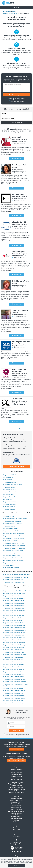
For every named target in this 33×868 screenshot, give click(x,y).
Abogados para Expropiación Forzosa (13, 543)
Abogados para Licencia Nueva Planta (13, 560)
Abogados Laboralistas (9, 504)
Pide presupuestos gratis (16, 761)
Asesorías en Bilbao (16, 804)
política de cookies (28, 863)
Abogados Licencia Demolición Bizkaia (13, 615)
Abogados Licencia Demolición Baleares (14, 611)
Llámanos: (16, 835)
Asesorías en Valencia (16, 802)
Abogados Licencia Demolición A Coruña (14, 593)
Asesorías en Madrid (17, 799)
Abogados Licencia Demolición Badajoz (14, 608)
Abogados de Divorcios (9, 490)
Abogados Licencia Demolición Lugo (13, 662)
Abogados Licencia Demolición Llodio (13, 580)
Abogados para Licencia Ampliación (13, 555)
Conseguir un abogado (16, 466)
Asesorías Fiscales (17, 815)
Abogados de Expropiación (10, 541)
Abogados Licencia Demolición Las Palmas (15, 655)
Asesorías (16, 796)
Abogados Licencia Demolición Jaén (13, 650)
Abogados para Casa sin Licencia (12, 531)
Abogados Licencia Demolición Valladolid (14, 698)
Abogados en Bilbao (17, 775)
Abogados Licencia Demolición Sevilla (13, 688)
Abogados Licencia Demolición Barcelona (14, 613)
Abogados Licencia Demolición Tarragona (14, 691)
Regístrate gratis (17, 749)
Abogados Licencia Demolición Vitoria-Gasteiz (15, 577)
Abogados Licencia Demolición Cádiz (13, 623)
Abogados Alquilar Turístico (10, 529)
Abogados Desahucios (16, 791)
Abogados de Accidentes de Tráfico (13, 485)
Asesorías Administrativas (17, 822)
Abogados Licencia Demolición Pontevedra (15, 679)
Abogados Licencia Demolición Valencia (14, 696)
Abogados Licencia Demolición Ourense (14, 674)
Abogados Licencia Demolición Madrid (13, 664)
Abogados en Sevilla (17, 778)
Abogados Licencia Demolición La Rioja (14, 652)
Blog (17, 856)
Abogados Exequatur (9, 516)
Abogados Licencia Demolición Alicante (14, 601)
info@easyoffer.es (16, 842)
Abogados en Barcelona (17, 771)
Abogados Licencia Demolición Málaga (14, 667)
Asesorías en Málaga (16, 806)
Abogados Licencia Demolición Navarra (14, 672)
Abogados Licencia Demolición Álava (13, 596)
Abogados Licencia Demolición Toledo (13, 693)
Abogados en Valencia (17, 773)
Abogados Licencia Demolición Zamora (14, 701)
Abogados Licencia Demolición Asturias (14, 606)
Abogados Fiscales (8, 499)
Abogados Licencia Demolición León (13, 657)
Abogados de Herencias (9, 497)
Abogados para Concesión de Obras (13, 536)
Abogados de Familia (9, 494)
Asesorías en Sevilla (16, 807)
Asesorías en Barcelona (16, 800)
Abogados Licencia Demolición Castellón (14, 628)
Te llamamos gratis (17, 730)
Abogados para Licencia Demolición (13, 558)
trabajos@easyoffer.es (16, 844)
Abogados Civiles (8, 480)
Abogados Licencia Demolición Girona (13, 640)
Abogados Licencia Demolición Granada (14, 642)
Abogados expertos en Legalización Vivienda (15, 519)
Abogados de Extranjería (10, 492)
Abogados (17, 767)
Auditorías (17, 820)
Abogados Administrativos (10, 475)
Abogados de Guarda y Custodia (16, 789)
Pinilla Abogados (18, 169)
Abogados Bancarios (9, 477)
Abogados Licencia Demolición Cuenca (14, 635)
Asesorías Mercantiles (17, 818)
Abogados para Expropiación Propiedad (14, 546)
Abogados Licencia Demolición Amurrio (14, 582)
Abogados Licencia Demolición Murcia (13, 669)
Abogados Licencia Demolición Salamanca (15, 682)
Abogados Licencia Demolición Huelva (13, 647)
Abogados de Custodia (9, 487)
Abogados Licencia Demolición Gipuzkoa (14, 637)
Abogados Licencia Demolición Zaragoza (14, 703)
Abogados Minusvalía (9, 526)
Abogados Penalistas (9, 509)
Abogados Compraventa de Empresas (13, 533)
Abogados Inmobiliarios (9, 502)
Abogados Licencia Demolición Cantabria (14, 625)
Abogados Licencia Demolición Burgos (13, 618)
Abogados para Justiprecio (10, 553)
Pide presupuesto (16, 159)
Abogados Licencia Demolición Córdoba (14, 633)
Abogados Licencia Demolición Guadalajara (15, 645)
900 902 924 (17, 837)
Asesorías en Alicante (17, 809)
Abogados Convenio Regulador (17, 784)
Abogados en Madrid (16, 769)
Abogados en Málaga (17, 776)
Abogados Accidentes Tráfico (16, 793)
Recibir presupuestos (16, 95)
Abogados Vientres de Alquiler (11, 568)
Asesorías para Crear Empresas (16, 811)
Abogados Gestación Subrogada (12, 521)
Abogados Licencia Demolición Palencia (14, 677)
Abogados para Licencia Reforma (12, 563)
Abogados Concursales (9, 482)
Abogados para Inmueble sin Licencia (13, 551)
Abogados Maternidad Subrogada (12, 524)
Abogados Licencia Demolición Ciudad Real (15, 630)
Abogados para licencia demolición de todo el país (16, 591)
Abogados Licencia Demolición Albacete (14, 598)
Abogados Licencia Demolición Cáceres (14, 620)
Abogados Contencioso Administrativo (14, 538)
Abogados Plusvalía (8, 565)
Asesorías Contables (16, 813)
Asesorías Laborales (17, 817)
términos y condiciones (17, 734)
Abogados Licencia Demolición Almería (14, 603)
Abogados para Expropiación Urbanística (14, 548)
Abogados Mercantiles (9, 507)
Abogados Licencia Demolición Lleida (13, 660)
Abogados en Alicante (16, 780)
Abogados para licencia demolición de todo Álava (16, 575)
